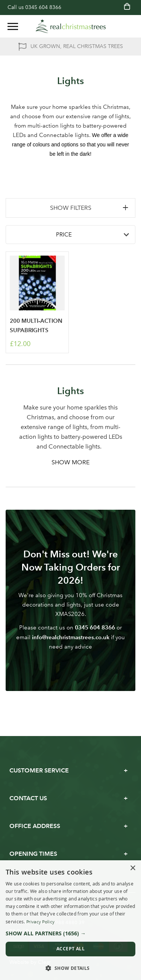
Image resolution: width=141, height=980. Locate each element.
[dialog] (70, 920)
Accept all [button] (70, 949)
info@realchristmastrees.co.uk (71, 637)
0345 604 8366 (43, 7)
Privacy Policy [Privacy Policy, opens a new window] (40, 922)
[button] (70, 933)
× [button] (133, 868)
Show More (70, 462)
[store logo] (71, 26)
